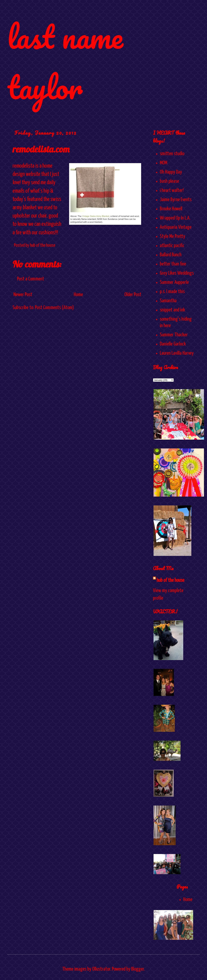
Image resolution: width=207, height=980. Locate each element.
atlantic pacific (172, 246)
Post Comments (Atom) (54, 308)
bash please (169, 181)
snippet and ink (172, 310)
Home (78, 295)
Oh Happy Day (171, 172)
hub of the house (170, 580)
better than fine (173, 264)
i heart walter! (172, 191)
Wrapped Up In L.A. (175, 218)
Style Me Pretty (173, 236)
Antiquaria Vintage (176, 227)
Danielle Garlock (173, 344)
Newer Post (23, 295)
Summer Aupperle (174, 282)
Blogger (138, 969)
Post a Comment (31, 279)
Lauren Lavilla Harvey (177, 353)
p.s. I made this (172, 292)
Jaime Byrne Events (176, 200)
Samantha (168, 301)
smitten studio (172, 154)
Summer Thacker (174, 335)
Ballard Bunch (171, 255)
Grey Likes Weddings (177, 273)
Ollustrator (101, 969)
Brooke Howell (171, 209)
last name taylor (65, 62)
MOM (164, 163)
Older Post (133, 295)
